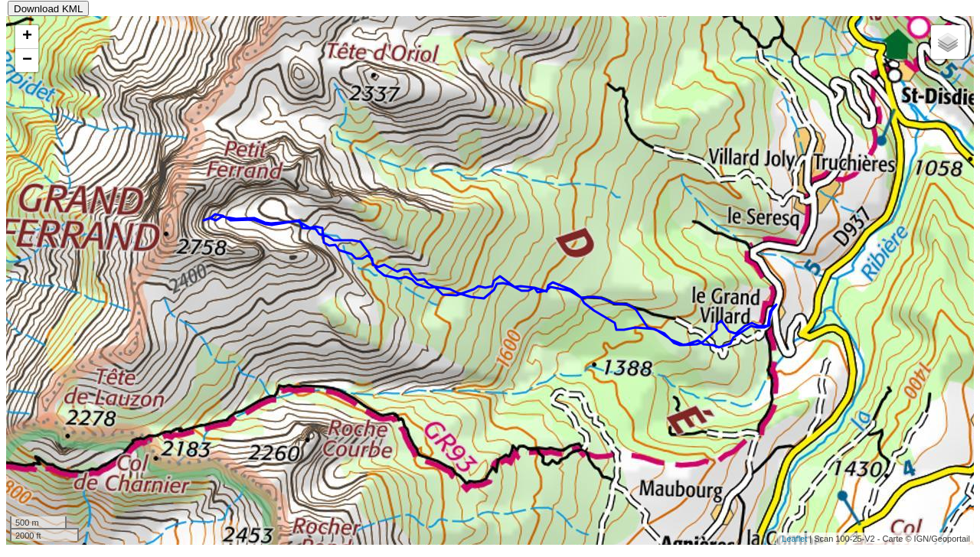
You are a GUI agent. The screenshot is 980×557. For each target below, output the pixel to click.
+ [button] (27, 37)
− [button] (27, 60)
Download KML (48, 9)
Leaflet (794, 539)
